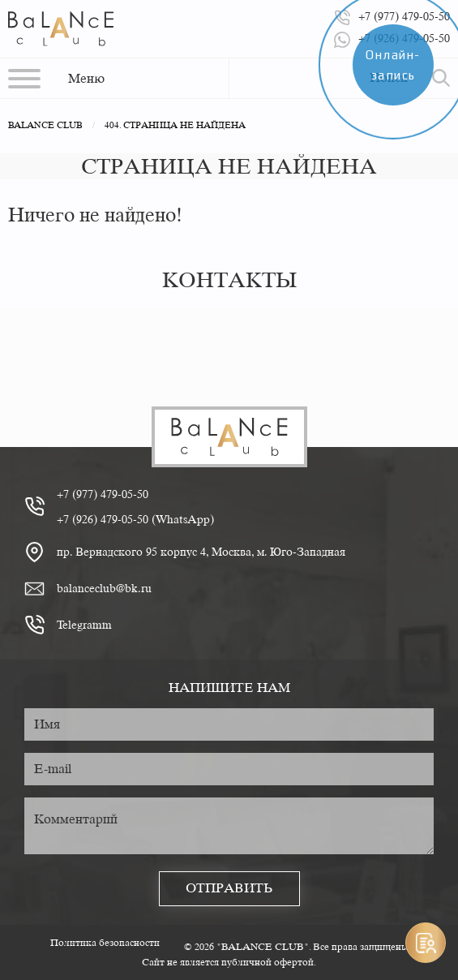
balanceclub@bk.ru (104, 588)
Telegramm (84, 625)
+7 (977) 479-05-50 (103, 494)
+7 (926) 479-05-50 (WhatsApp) (135, 519)
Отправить (229, 888)
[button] (56, 78)
